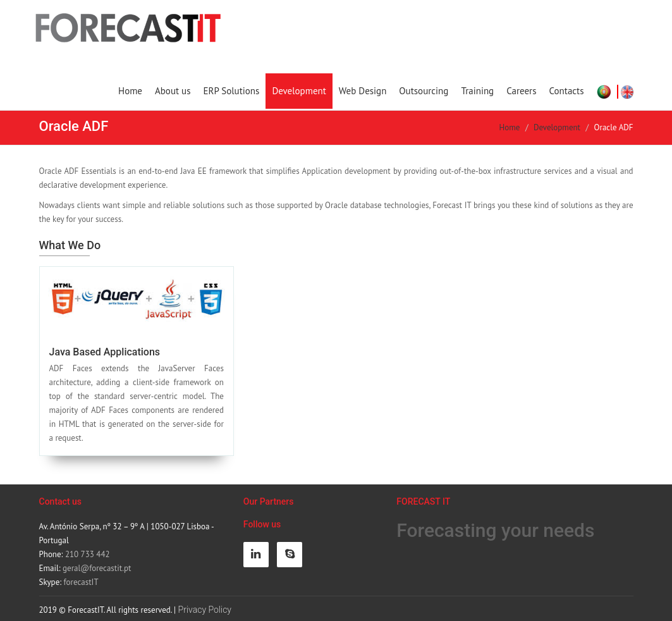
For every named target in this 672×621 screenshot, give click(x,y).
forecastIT (81, 582)
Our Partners (269, 501)
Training (477, 91)
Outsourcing (424, 91)
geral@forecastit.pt (97, 568)
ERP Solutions (231, 91)
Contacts (567, 91)
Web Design (363, 91)
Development (299, 91)
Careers (521, 91)
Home (130, 91)
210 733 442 (88, 554)
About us (173, 91)
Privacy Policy (205, 610)
